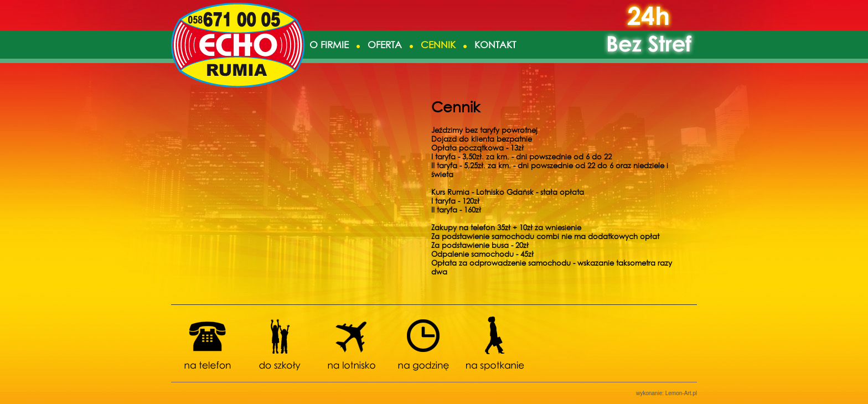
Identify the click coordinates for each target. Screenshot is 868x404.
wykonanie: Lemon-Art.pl (666, 393)
